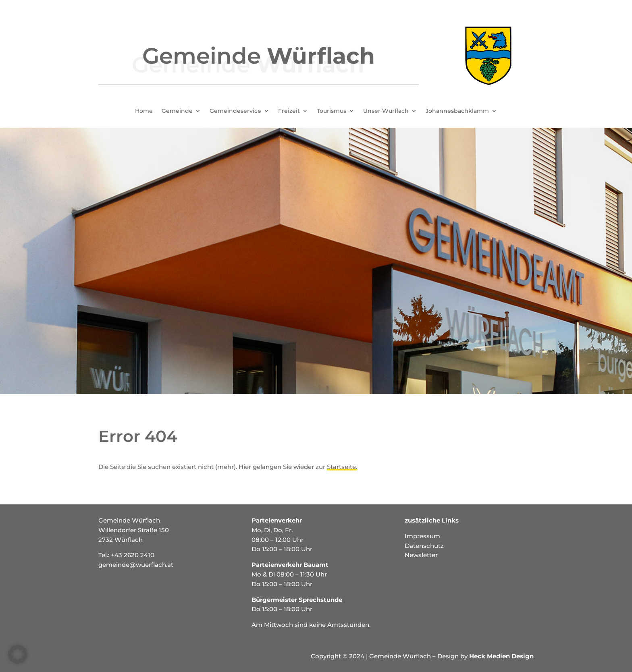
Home (144, 111)
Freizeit (289, 111)
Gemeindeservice (235, 111)
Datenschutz (424, 546)
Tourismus (332, 111)
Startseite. (342, 467)
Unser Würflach (386, 111)
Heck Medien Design (501, 656)
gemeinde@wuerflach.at (136, 565)
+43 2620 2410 (133, 555)
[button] (18, 654)
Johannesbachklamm (457, 111)
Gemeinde (177, 111)
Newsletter (421, 555)
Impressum (422, 536)
